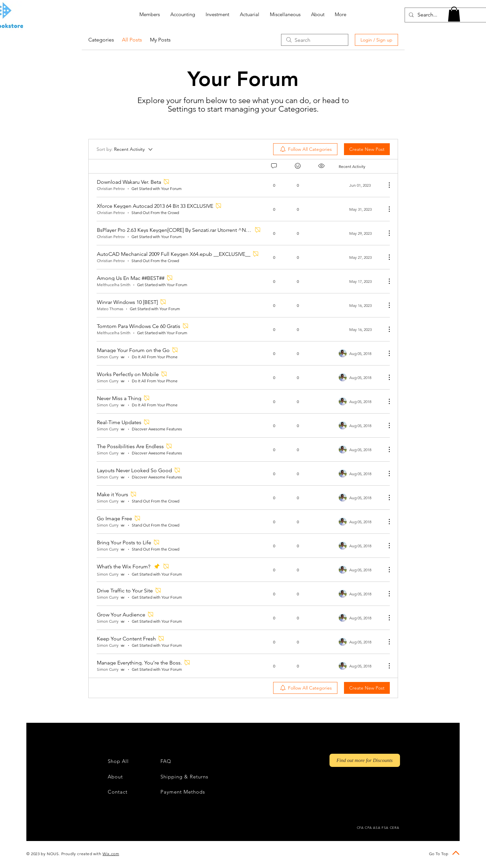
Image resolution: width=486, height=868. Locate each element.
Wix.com (111, 854)
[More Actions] (386, 185)
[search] (315, 40)
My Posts (160, 40)
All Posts (132, 40)
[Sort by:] (125, 149)
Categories (101, 40)
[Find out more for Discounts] (365, 760)
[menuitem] (305, 149)
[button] (454, 14)
